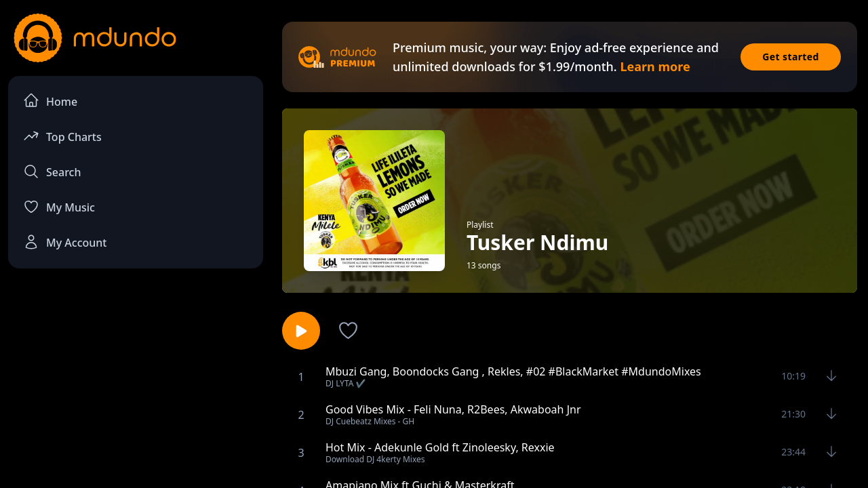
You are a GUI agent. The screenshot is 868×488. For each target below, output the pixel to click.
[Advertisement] (136, 390)
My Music (59, 207)
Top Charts (62, 136)
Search (52, 171)
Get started (791, 57)
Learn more (655, 66)
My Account (65, 242)
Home (50, 101)
